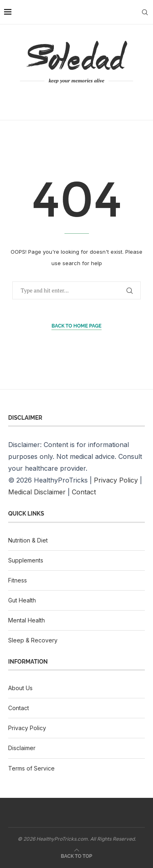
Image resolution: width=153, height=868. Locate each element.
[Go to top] (76, 855)
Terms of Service (31, 768)
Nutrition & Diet (28, 540)
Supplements (26, 560)
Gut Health (22, 600)
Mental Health (27, 620)
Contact (84, 492)
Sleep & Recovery (33, 640)
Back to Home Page (76, 326)
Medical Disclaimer (37, 492)
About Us (20, 688)
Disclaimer (22, 748)
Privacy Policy (116, 480)
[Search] (145, 12)
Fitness (18, 580)
